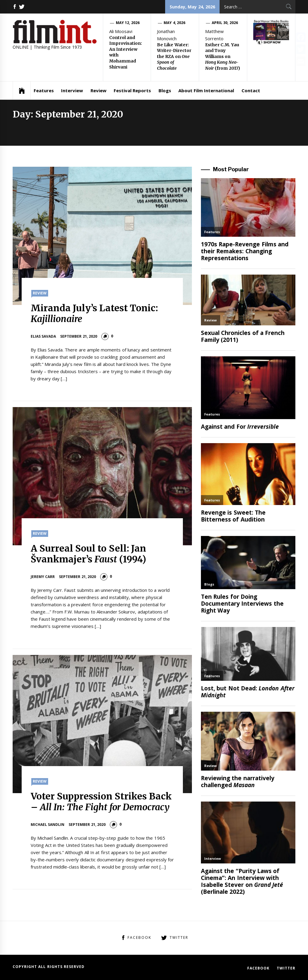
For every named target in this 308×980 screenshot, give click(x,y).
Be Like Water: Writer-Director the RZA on (174, 56)
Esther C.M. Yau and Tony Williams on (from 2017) (223, 56)
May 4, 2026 (174, 23)
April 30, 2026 (225, 23)
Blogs (165, 90)
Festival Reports (132, 90)
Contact (251, 90)
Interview (72, 90)
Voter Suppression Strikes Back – (101, 802)
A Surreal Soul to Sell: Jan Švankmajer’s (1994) (89, 554)
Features (44, 90)
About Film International (206, 90)
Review (99, 90)
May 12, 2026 (128, 23)
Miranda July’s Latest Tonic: (94, 313)
